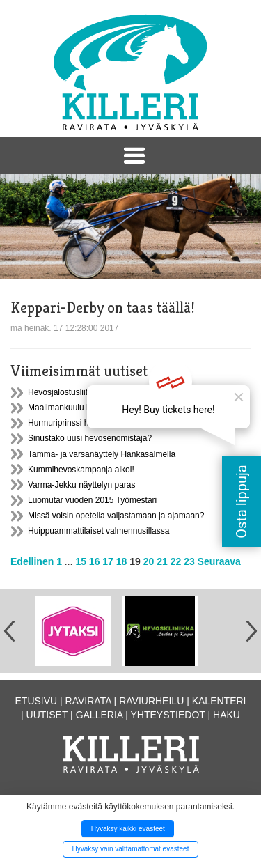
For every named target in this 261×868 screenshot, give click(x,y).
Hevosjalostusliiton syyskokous (85, 392)
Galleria (100, 715)
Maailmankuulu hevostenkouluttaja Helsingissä (114, 408)
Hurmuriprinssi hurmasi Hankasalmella (99, 423)
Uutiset (47, 715)
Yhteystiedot (168, 715)
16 (95, 561)
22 (176, 561)
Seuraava (219, 561)
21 (162, 561)
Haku (227, 715)
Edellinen (32, 561)
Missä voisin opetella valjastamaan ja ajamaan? (116, 516)
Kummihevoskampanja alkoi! (81, 470)
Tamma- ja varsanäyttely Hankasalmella (102, 454)
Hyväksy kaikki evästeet (128, 829)
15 (81, 561)
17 (108, 561)
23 (189, 561)
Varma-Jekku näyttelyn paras (82, 485)
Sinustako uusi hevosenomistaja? (90, 438)
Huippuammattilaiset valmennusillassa (98, 531)
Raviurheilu (151, 701)
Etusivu (37, 701)
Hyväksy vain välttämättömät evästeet (131, 849)
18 (122, 561)
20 (149, 561)
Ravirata (88, 701)
